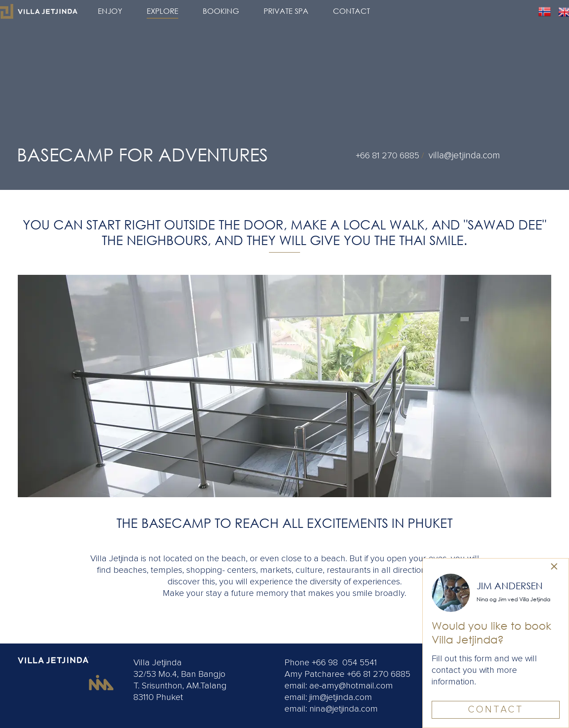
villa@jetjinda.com (464, 155)
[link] (554, 567)
